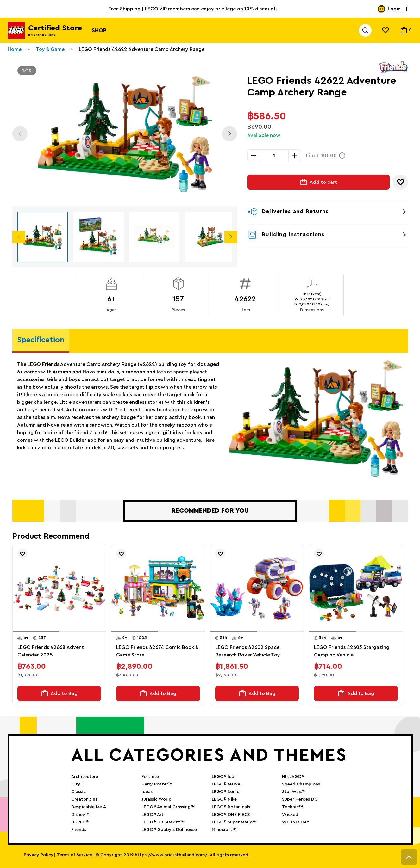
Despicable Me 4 (89, 807)
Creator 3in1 (84, 799)
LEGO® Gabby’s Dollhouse (169, 830)
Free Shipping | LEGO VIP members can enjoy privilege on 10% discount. (193, 9)
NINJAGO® (293, 777)
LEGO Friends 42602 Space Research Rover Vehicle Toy (248, 651)
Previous (20, 134)
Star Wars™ (294, 792)
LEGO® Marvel (227, 784)
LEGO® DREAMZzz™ (163, 822)
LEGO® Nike (224, 799)
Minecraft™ (224, 830)
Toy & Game (50, 49)
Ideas (147, 792)
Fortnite (150, 777)
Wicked (290, 815)
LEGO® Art (153, 815)
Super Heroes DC (300, 799)
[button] (36, 632)
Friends (79, 830)
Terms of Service (74, 855)
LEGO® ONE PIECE (231, 815)
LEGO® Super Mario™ (234, 822)
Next (229, 134)
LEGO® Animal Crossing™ (168, 807)
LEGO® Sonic (226, 792)
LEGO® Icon (224, 777)
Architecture (85, 777)
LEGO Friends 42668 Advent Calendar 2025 (51, 651)
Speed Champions (301, 784)
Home (15, 49)
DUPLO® (80, 822)
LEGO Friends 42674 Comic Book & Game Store (157, 651)
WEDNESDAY (296, 822)
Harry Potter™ (157, 784)
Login (389, 9)
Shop (99, 30)
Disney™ (80, 815)
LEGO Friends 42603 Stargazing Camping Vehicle (352, 651)
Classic (78, 792)
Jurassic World (157, 799)
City (76, 784)
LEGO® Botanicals (231, 807)
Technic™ (292, 807)
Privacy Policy (39, 855)
